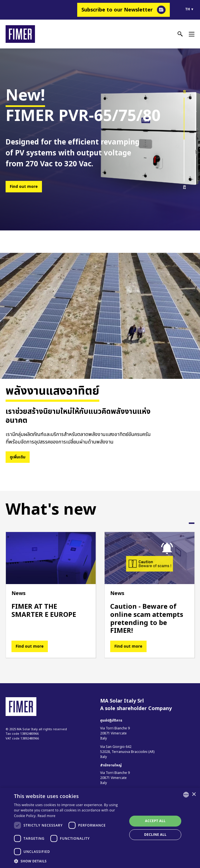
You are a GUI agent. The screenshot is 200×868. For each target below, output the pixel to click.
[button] (69, 861)
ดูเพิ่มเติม (18, 457)
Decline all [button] (155, 835)
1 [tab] (192, 523)
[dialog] (100, 828)
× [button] (194, 795)
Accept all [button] (155, 821)
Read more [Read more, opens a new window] (46, 816)
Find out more (24, 187)
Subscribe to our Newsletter (117, 10)
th (188, 9)
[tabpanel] (51, 595)
